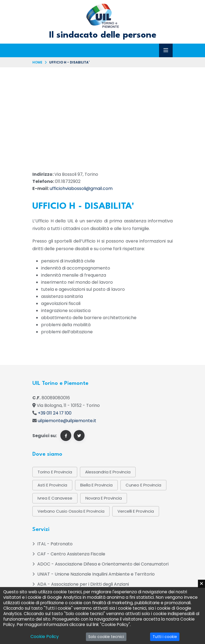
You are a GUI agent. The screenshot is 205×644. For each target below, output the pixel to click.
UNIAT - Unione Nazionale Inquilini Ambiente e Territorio (96, 574)
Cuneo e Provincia (143, 485)
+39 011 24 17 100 (55, 413)
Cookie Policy (45, 637)
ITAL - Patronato (55, 544)
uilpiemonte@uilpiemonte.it (67, 421)
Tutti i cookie (165, 637)
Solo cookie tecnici (106, 637)
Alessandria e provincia (108, 472)
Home (37, 62)
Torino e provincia (55, 472)
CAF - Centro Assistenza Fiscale (71, 554)
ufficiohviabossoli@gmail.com (81, 188)
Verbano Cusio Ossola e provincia (71, 511)
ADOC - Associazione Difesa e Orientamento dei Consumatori (103, 564)
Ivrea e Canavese (55, 498)
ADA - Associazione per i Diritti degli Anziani (83, 584)
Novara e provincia (104, 498)
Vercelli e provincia (136, 511)
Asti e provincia (52, 485)
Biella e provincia (96, 485)
